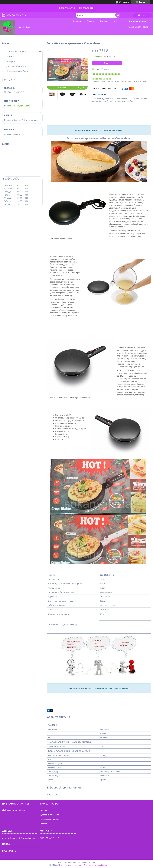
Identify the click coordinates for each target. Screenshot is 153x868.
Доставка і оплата (16, 66)
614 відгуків (124, 2)
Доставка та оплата (139, 21)
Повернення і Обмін (17, 71)
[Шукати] (118, 15)
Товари (91, 21)
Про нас (104, 21)
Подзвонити (86, 8)
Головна (77, 21)
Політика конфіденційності (96, 865)
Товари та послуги (16, 51)
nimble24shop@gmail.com (18, 106)
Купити (107, 63)
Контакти (118, 21)
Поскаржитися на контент (71, 865)
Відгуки (11, 61)
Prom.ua (91, 862)
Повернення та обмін (138, 27)
